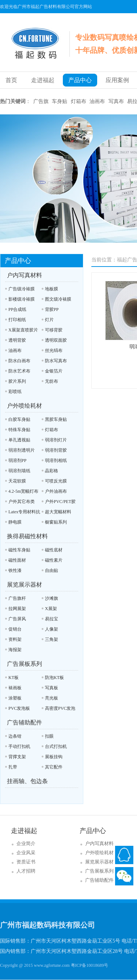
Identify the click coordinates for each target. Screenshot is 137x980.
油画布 (97, 101)
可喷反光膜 (56, 481)
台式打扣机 (56, 746)
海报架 (15, 650)
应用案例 (117, 80)
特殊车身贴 (19, 430)
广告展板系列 (24, 664)
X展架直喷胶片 (23, 330)
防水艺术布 (19, 371)
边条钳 (15, 736)
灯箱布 (79, 101)
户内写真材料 (24, 275)
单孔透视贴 (19, 440)
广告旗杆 (17, 598)
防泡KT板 (54, 678)
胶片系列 (17, 381)
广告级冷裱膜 (22, 289)
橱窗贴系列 (56, 522)
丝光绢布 (54, 350)
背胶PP (52, 309)
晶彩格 (52, 471)
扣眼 (49, 736)
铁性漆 (15, 570)
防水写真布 (56, 361)
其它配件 (54, 767)
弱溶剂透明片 (22, 450)
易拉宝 (52, 619)
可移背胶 (54, 330)
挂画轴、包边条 (27, 781)
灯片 (49, 320)
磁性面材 (17, 560)
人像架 (52, 629)
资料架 (15, 639)
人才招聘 (26, 871)
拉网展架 (17, 609)
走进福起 (43, 80)
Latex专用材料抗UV (23, 513)
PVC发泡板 (19, 708)
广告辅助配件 (24, 722)
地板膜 (52, 289)
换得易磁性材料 (27, 536)
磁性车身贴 (19, 550)
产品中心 (80, 80)
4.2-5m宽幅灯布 (23, 491)
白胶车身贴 (19, 419)
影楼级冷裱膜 (22, 299)
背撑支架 (17, 757)
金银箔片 (54, 371)
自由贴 (52, 570)
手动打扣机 (19, 746)
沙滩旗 (52, 598)
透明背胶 (17, 340)
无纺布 (52, 381)
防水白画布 (19, 361)
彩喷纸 (15, 392)
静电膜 (15, 522)
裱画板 (15, 688)
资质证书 (26, 862)
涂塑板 (15, 698)
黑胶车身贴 (56, 419)
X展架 (51, 609)
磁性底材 (54, 550)
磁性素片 (54, 560)
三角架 (52, 639)
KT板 (14, 678)
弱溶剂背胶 (56, 450)
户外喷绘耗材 (24, 406)
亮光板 (52, 698)
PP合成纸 (17, 309)
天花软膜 (17, 481)
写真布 (116, 101)
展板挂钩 (54, 757)
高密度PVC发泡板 (58, 710)
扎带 (13, 767)
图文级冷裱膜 (58, 299)
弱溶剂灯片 (56, 440)
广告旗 (41, 101)
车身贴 (60, 101)
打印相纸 (17, 320)
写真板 (52, 688)
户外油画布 (56, 491)
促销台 (15, 629)
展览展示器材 (24, 585)
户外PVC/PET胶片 (59, 503)
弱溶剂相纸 (56, 460)
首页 (11, 80)
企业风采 (26, 853)
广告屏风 (17, 619)
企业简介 (26, 843)
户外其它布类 (22, 502)
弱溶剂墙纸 (19, 471)
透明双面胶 (56, 340)
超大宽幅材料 (58, 512)
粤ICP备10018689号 (90, 965)
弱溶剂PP (17, 460)
